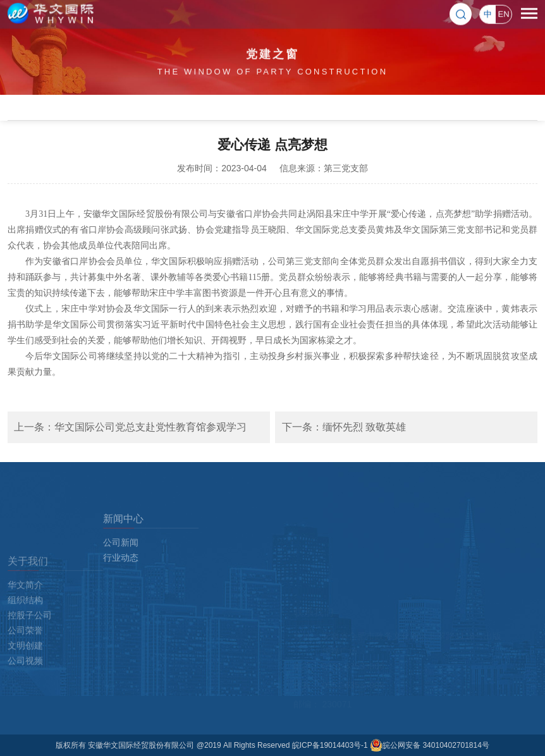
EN (503, 13)
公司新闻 (121, 568)
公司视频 (25, 705)
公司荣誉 (25, 674)
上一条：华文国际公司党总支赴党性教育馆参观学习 (130, 427)
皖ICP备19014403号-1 (331, 745)
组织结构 (25, 644)
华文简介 (25, 629)
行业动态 (121, 583)
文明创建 (25, 690)
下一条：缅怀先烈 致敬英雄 (344, 427)
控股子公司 (30, 659)
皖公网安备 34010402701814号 (430, 745)
